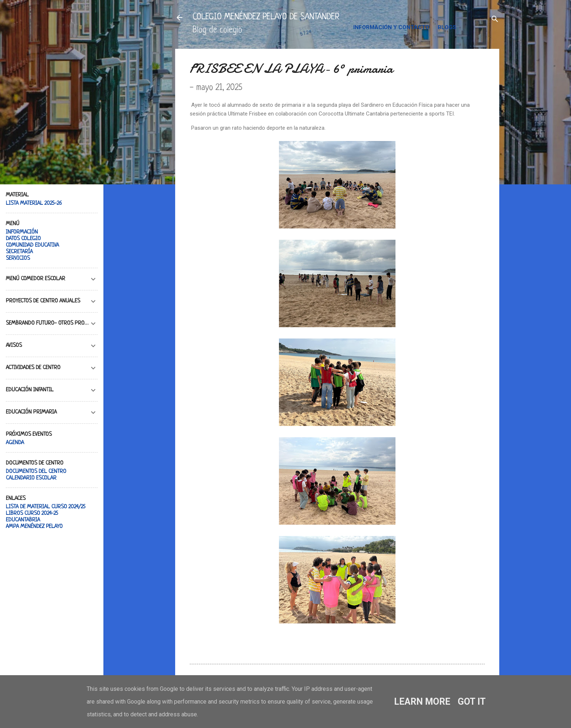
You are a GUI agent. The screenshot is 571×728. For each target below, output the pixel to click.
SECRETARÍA (19, 252)
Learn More (422, 702)
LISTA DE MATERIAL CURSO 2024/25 (46, 507)
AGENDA (15, 443)
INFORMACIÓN (22, 232)
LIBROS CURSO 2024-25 (32, 514)
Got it (472, 702)
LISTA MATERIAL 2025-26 (34, 203)
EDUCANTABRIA (23, 520)
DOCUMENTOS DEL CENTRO (36, 472)
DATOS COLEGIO (23, 239)
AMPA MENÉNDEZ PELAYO (34, 527)
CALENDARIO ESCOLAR (31, 478)
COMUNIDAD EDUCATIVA (32, 245)
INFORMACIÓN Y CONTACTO (391, 27)
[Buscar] (495, 20)
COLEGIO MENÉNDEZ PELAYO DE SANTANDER (266, 17)
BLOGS (447, 27)
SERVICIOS (18, 259)
